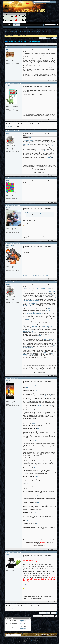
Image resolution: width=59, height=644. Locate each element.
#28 (56, 378)
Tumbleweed (9, 608)
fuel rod (39, 405)
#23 (56, 131)
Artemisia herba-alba (28, 140)
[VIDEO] (22, 625)
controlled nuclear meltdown (48, 393)
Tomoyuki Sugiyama (50, 396)
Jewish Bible (26, 144)
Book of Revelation (28, 152)
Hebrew (40, 148)
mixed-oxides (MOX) (28, 331)
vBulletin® (31, 641)
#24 (56, 178)
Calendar (15, 27)
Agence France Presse (50, 404)
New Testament (48, 151)
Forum (17, 25)
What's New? (9, 25)
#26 (56, 243)
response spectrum (48, 312)
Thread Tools (48, 44)
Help (54, 2)
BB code (22, 620)
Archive (52, 635)
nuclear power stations (32, 303)
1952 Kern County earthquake (34, 314)
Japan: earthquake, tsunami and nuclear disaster (34, 31)
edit (30, 138)
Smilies (21, 622)
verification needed (28, 348)
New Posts (7, 27)
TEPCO (34, 424)
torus (44, 327)
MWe (34, 307)
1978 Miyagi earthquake (46, 321)
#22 (56, 83)
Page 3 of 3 (43, 38)
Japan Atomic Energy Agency (39, 397)
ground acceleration (28, 323)
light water (26, 301)
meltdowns (28, 401)
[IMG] (21, 623)
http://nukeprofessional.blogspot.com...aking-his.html (36, 275)
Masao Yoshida (48, 339)
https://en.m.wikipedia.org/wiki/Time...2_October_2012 (36, 385)
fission (50, 405)
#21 (56, 47)
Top (56, 616)
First (48, 38)
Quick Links (29, 27)
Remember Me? (38, 4)
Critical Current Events (16, 31)
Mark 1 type (35, 327)
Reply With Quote (52, 81)
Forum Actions (21, 27)
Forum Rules (23, 629)
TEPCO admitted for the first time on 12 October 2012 (36, 289)
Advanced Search (54, 27)
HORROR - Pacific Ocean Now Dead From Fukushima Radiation (24, 41)
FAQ (12, 27)
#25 (56, 205)
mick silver (8, 126)
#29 (56, 552)
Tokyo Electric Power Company (31, 306)
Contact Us (38, 635)
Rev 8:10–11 (49, 157)
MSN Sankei (51, 397)
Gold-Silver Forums (46, 635)
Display (54, 44)
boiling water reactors (34, 301)
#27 (56, 282)
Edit (27, 388)
